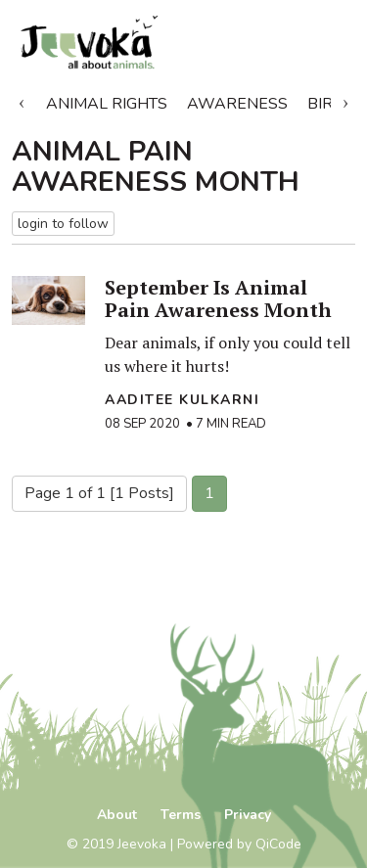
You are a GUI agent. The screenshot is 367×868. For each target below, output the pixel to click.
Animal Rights (107, 104)
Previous (22, 100)
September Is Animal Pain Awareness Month (218, 298)
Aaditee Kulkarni (182, 400)
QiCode (278, 844)
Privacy (248, 815)
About (117, 815)
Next (345, 100)
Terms (181, 815)
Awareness (237, 104)
